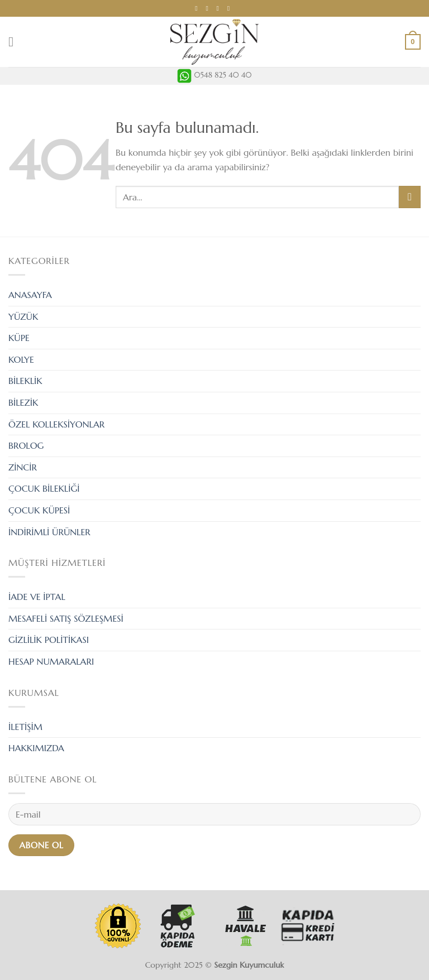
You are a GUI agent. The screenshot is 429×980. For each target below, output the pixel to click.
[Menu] (15, 42)
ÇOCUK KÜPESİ (39, 510)
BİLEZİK (23, 402)
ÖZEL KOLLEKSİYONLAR (56, 424)
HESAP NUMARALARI (51, 661)
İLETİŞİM (25, 727)
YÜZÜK (23, 316)
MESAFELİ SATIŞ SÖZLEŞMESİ (66, 618)
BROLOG (26, 445)
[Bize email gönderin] (220, 8)
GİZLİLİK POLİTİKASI (49, 640)
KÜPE (19, 338)
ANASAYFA (30, 295)
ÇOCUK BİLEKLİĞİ (44, 488)
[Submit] (410, 197)
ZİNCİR (23, 467)
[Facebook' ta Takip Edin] (198, 8)
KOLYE (21, 359)
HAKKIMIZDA (36, 748)
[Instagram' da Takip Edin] (209, 8)
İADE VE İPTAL (37, 597)
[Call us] (231, 8)
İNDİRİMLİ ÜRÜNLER (49, 532)
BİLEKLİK (25, 381)
